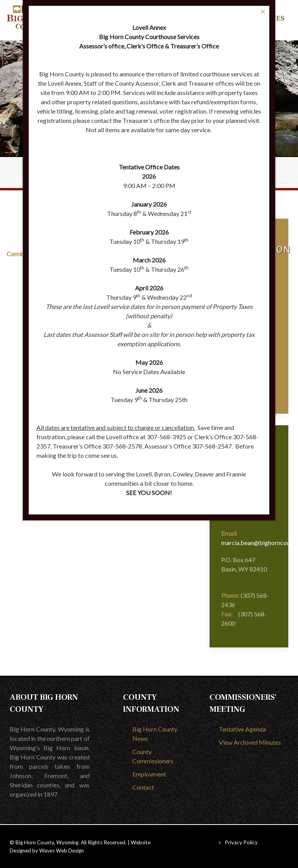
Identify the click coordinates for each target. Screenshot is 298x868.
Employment (149, 774)
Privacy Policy (241, 842)
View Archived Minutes (250, 742)
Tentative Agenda (242, 729)
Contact (143, 787)
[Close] (263, 11)
